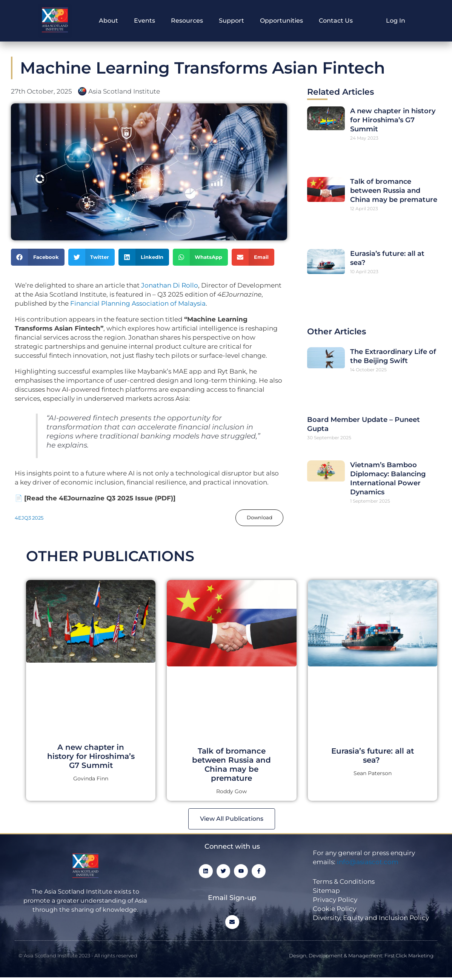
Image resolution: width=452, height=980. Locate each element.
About (108, 21)
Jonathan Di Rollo (170, 285)
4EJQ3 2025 (30, 518)
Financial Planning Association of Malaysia (138, 303)
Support (231, 21)
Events (145, 21)
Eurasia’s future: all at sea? (373, 756)
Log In (396, 21)
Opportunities (281, 21)
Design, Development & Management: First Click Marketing (361, 958)
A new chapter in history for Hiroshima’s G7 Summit (393, 120)
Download (258, 518)
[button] (38, 257)
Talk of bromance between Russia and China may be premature (394, 191)
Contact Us (336, 21)
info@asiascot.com (368, 863)
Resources (187, 21)
